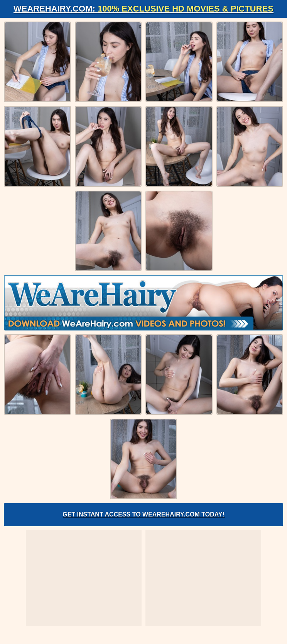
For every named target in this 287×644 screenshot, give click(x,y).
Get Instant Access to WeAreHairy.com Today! (143, 514)
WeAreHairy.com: (143, 9)
